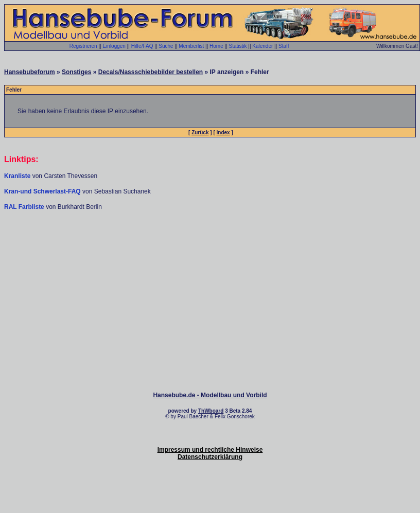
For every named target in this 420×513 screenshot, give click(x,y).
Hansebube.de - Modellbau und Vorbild (210, 395)
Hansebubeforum (30, 72)
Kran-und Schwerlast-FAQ (43, 191)
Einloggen (114, 46)
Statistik (238, 46)
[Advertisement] (210, 242)
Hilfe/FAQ (142, 46)
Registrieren (83, 46)
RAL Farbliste (25, 207)
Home (216, 46)
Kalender (262, 46)
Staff (284, 46)
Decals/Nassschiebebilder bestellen (151, 72)
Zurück (200, 132)
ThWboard (211, 411)
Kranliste (17, 176)
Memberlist (191, 46)
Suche (166, 46)
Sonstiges (76, 72)
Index (223, 132)
